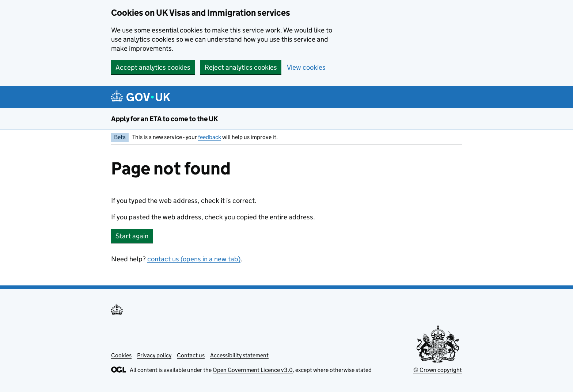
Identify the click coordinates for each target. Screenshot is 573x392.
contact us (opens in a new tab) (194, 259)
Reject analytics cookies (241, 67)
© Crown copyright (438, 370)
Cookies (121, 355)
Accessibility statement (239, 355)
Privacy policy (154, 355)
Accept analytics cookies (153, 67)
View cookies (306, 67)
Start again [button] (132, 236)
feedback (210, 137)
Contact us (191, 355)
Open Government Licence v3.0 (253, 370)
